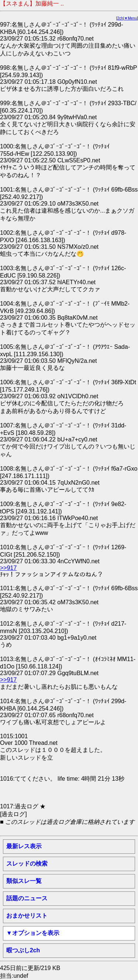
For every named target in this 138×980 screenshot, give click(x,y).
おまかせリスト (27, 916)
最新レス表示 (24, 846)
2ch (120, 18)
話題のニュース (27, 898)
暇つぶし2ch (23, 950)
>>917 (8, 568)
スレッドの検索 (27, 864)
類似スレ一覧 (24, 881)
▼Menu (130, 18)
